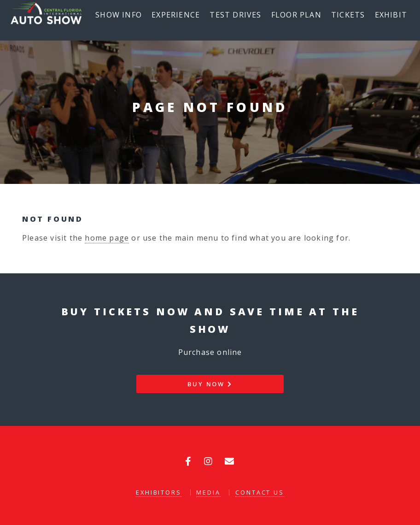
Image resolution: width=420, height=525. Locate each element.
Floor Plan (296, 15)
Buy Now (210, 384)
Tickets (348, 15)
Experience (176, 15)
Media (208, 492)
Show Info (119, 15)
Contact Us (260, 492)
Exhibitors (159, 492)
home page (107, 238)
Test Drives (235, 15)
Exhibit (391, 15)
